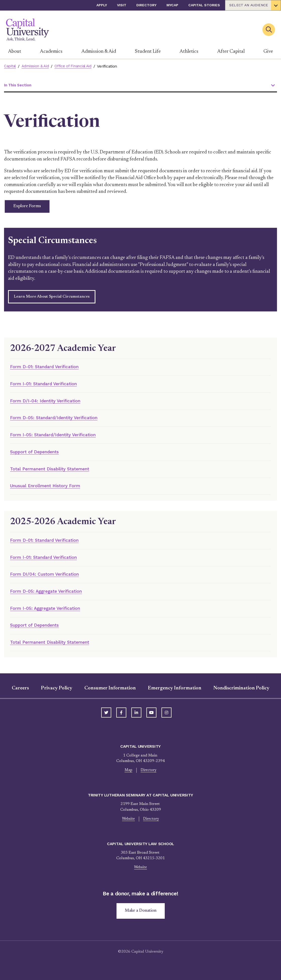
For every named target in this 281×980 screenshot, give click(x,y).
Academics (51, 51)
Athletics (189, 51)
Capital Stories (204, 5)
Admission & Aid (99, 51)
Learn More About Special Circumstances (52, 299)
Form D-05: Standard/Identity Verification (61, 422)
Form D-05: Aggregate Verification (51, 599)
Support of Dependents (39, 457)
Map (128, 780)
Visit (122, 5)
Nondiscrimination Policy (241, 698)
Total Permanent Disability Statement (56, 474)
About (15, 51)
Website (128, 829)
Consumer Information (110, 698)
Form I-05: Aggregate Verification (50, 617)
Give (268, 51)
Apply (102, 5)
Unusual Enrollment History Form (51, 492)
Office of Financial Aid (77, 66)
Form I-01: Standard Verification (49, 387)
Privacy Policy (57, 698)
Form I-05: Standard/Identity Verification (60, 439)
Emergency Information (175, 698)
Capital (10, 66)
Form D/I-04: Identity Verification (51, 404)
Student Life (148, 51)
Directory (146, 5)
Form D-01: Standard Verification (50, 369)
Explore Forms (31, 208)
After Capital (231, 51)
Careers (20, 698)
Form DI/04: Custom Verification (49, 582)
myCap (172, 5)
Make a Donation (141, 922)
